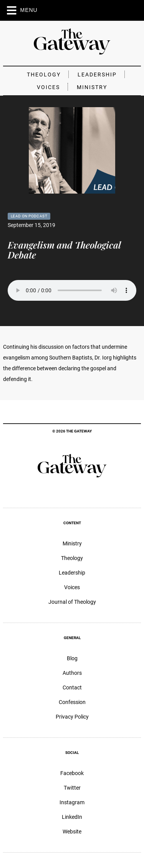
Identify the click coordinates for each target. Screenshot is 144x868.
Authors (72, 673)
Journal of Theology (72, 602)
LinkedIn (72, 817)
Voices (48, 87)
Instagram (72, 802)
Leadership (97, 75)
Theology (44, 75)
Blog (72, 658)
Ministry (92, 87)
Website (72, 832)
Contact (72, 687)
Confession (72, 702)
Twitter (72, 788)
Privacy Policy (72, 717)
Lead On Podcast (29, 216)
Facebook (72, 773)
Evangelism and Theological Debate (64, 250)
